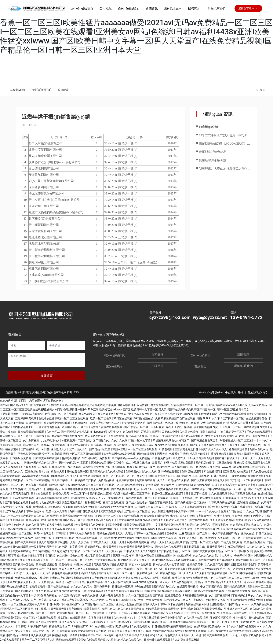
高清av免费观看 (11, 478)
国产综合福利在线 (60, 487)
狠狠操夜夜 (105, 620)
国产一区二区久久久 (85, 531)
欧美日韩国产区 (144, 491)
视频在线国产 (160, 624)
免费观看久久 (134, 474)
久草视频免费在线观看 (222, 505)
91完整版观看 (151, 487)
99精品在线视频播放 (219, 491)
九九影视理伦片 (51, 442)
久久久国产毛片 (214, 567)
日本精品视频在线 (194, 549)
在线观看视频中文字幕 (83, 620)
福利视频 (50, 558)
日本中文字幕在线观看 (47, 460)
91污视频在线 (184, 487)
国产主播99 (28, 451)
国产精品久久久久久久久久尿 (110, 442)
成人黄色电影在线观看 (60, 527)
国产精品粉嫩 (142, 624)
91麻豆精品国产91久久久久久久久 (245, 549)
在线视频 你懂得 (105, 628)
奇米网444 (241, 558)
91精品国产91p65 (83, 628)
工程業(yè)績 (22, 91)
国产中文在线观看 (205, 553)
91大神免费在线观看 (217, 509)
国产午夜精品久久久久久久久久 (224, 584)
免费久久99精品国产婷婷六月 (96, 642)
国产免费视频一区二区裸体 (191, 505)
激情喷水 (38, 509)
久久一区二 (53, 434)
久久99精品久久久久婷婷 (94, 416)
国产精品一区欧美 (100, 451)
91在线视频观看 (116, 469)
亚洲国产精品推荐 (124, 558)
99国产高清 (138, 611)
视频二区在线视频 (114, 505)
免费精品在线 (106, 482)
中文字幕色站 (248, 575)
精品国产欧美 (198, 456)
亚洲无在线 (252, 571)
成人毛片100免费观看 (98, 558)
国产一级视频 (132, 518)
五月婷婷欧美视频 (26, 420)
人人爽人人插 (114, 553)
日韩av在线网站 (35, 513)
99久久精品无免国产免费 (232, 615)
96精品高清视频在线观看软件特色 (167, 611)
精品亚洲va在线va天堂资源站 (175, 531)
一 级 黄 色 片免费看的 (44, 598)
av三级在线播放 (206, 615)
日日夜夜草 (235, 456)
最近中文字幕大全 (63, 482)
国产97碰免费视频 (169, 474)
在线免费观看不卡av (141, 447)
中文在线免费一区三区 (232, 434)
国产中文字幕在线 (26, 544)
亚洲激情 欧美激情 (178, 447)
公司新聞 (88, 91)
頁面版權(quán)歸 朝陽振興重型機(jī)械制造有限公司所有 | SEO (42, 395)
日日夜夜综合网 (182, 478)
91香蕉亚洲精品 (217, 456)
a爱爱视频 (188, 562)
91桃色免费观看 (162, 460)
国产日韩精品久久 (122, 624)
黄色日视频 (143, 593)
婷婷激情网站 (93, 549)
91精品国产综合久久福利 (167, 615)
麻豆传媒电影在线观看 (76, 491)
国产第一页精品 (145, 558)
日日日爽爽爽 (201, 478)
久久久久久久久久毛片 (207, 558)
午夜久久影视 (90, 598)
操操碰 (188, 429)
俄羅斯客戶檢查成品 (213, 154)
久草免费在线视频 (205, 531)
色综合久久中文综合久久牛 (132, 637)
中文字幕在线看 (22, 509)
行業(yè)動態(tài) (57, 91)
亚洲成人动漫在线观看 (129, 606)
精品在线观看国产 (60, 628)
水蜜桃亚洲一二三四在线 (76, 442)
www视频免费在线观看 (36, 478)
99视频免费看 (202, 487)
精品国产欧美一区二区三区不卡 (131, 496)
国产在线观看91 (126, 571)
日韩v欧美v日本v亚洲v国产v (64, 606)
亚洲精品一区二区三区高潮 (18, 611)
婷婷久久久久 (15, 474)
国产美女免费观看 (239, 633)
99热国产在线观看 (212, 425)
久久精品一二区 (176, 509)
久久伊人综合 (168, 416)
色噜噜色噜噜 (38, 589)
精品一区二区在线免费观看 (125, 487)
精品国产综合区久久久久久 (134, 562)
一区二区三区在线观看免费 (246, 540)
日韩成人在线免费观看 (82, 535)
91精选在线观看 (123, 420)
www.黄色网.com (233, 469)
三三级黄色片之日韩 (187, 451)
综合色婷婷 (121, 447)
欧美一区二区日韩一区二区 (119, 478)
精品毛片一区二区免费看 (229, 571)
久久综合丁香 (190, 500)
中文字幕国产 (161, 527)
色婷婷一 (175, 500)
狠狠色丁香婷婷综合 (161, 505)
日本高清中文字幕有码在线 (166, 540)
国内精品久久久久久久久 (150, 509)
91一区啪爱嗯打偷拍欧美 (46, 429)
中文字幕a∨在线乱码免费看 (40, 620)
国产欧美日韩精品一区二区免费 (85, 602)
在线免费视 (76, 438)
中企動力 (231, 395)
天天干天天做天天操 (150, 602)
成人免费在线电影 (96, 438)
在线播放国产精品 (86, 482)
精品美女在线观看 (83, 633)
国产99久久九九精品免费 (205, 447)
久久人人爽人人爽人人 (73, 571)
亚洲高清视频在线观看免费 (52, 500)
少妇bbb (68, 509)
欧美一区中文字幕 (57, 513)
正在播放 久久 (254, 527)
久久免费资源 (116, 438)
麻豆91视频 (145, 633)
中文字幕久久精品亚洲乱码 (222, 438)
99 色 (222, 416)
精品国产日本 (155, 425)
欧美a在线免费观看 (138, 544)
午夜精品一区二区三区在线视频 (31, 482)
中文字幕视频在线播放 (243, 496)
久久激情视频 (31, 442)
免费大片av (66, 518)
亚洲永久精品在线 (232, 513)
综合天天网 (158, 544)
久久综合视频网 (141, 628)
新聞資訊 (243, 357)
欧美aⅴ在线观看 (44, 535)
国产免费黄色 (116, 465)
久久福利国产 (182, 442)
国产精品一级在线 (18, 637)
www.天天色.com (123, 509)
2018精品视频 (42, 553)
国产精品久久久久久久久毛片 (90, 487)
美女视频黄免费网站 (134, 425)
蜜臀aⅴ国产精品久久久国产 (41, 465)
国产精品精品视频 (57, 438)
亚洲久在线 (248, 535)
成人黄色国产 (31, 447)
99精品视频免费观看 (195, 598)
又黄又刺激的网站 (111, 513)
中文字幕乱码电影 (106, 562)
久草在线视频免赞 (18, 584)
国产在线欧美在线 (59, 589)
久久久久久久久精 (194, 575)
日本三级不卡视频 (197, 496)
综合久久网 (77, 558)
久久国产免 (237, 527)
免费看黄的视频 (179, 456)
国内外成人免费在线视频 (124, 580)
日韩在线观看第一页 (25, 549)
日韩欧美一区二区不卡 (119, 615)
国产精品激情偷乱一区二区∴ (176, 553)
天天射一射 (240, 491)
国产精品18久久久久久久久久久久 (116, 633)
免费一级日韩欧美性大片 (84, 513)
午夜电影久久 (116, 500)
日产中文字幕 (39, 602)
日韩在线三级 (208, 434)
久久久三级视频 (218, 496)
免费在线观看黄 (238, 451)
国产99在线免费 (14, 513)
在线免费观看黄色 (257, 420)
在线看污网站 (264, 584)
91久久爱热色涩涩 (261, 474)
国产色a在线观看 (237, 416)
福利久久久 (157, 637)
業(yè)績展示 (114, 368)
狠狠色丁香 (36, 558)
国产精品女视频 (84, 509)
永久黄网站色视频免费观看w (206, 611)
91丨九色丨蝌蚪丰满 (12, 527)
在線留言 (200, 368)
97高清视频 (98, 615)
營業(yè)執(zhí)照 (257, 395)
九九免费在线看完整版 (67, 593)
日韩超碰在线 (129, 602)
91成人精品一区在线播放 (190, 491)
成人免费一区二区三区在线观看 (52, 633)
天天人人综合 (126, 535)
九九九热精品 (103, 509)
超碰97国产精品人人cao (166, 562)
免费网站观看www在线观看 (32, 580)
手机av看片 (194, 571)
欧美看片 (157, 465)
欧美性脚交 (123, 628)
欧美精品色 (168, 487)
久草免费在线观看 (262, 606)
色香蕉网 (172, 535)
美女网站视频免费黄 (206, 429)
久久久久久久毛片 (82, 589)
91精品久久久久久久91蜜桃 (141, 553)
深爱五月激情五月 (73, 505)
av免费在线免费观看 (146, 584)
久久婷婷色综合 (189, 434)
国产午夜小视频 (48, 571)
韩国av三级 (119, 451)
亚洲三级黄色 (173, 598)
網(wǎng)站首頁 (114, 357)
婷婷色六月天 (61, 496)
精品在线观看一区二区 (140, 500)
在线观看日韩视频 (188, 589)
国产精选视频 (142, 615)
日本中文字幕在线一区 (253, 447)
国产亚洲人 (204, 535)
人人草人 (227, 558)
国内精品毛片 (21, 429)
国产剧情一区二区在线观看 (246, 482)
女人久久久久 (23, 633)
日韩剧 (262, 487)
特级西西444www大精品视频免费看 (127, 540)
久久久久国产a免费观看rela (245, 628)
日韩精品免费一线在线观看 (65, 469)
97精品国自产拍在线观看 (156, 580)
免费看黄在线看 (146, 482)
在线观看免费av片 (52, 522)
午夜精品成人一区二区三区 (236, 442)
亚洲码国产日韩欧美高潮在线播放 (70, 580)
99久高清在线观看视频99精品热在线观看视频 (244, 531)
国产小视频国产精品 (260, 558)
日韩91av (190, 615)
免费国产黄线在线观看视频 (107, 429)
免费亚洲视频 (178, 571)
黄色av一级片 (147, 469)
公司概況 (157, 357)
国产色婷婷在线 (84, 518)
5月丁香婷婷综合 (18, 558)
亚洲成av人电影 (77, 447)
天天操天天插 (59, 611)
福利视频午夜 (93, 505)
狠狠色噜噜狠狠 (242, 518)
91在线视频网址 (213, 474)
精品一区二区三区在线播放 (234, 553)
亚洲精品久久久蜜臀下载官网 (242, 425)
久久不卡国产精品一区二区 (228, 420)
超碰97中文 (164, 469)
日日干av (217, 487)
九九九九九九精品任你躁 (120, 593)
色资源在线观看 (126, 482)
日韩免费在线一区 (77, 474)
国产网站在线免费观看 (15, 589)
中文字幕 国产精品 (211, 589)
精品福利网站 (183, 593)
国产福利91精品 (20, 602)
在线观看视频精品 (162, 593)
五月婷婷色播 (8, 571)
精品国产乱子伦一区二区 (105, 425)
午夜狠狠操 (148, 518)
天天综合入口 (163, 478)
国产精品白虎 (100, 580)
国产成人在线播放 (137, 505)
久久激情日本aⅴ (124, 620)
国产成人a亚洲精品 (192, 438)
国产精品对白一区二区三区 (98, 606)
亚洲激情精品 (99, 465)
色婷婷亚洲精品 (71, 460)
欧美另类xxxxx (218, 628)
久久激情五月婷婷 (163, 513)
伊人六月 (165, 584)
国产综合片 (105, 575)
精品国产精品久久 (106, 522)
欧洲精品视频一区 (204, 580)
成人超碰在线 (57, 602)
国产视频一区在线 (23, 567)
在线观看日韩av (27, 571)
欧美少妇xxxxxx (258, 416)
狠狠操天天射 (120, 567)
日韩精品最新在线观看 (31, 434)
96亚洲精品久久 (100, 624)
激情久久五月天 (182, 580)
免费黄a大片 (248, 624)
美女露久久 (180, 460)
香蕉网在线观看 (100, 491)
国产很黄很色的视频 (17, 505)
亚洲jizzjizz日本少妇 (37, 474)
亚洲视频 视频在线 (249, 505)
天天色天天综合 (239, 637)
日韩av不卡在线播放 (172, 606)
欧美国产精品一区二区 (76, 429)
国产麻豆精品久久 (227, 460)
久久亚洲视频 (145, 478)
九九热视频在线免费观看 (62, 642)
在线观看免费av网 (94, 469)
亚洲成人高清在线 (33, 416)
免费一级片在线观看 (112, 598)
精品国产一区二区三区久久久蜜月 (218, 624)
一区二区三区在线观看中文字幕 (27, 606)
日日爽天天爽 (215, 549)
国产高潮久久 (98, 474)
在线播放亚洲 (47, 420)
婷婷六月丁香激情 (196, 633)
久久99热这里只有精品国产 (26, 491)
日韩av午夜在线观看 (22, 500)
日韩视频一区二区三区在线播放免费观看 (244, 429)
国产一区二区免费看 (34, 642)
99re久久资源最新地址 (201, 460)
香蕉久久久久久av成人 (214, 451)
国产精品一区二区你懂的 (79, 522)
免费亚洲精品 (244, 522)
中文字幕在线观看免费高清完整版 (139, 522)
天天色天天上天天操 (38, 575)
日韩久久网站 (257, 615)
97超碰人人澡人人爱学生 (74, 544)
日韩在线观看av (79, 500)
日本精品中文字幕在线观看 (208, 593)
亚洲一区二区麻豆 (125, 575)
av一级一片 (161, 571)
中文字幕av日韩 (185, 513)
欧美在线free (145, 571)
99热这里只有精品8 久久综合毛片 (191, 527)
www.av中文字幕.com (20, 540)
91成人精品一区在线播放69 (200, 540)
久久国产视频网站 (220, 598)
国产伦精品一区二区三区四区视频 (145, 429)
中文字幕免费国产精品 (226, 535)
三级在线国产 (165, 558)
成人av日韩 (43, 451)
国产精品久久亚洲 (100, 496)
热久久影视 (193, 425)
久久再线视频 (175, 544)
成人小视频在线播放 (138, 465)
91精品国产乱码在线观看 (168, 633)
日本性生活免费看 (21, 460)
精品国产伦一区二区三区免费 (202, 544)
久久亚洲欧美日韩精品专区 (23, 522)
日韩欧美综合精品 (64, 540)
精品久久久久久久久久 (116, 611)
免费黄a (160, 447)
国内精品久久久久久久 (229, 580)
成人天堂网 (121, 531)
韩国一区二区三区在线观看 (73, 420)
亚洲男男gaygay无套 (237, 474)
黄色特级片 (240, 620)
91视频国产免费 (38, 628)
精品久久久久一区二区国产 (49, 562)
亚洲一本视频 (222, 518)
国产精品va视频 (205, 465)
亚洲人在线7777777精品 (74, 624)
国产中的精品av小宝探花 (74, 465)
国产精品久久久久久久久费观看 (39, 518)
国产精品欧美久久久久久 (16, 562)
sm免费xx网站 (209, 416)
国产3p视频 (76, 611)
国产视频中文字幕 (92, 584)
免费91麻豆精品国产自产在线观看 (175, 420)
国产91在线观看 (199, 522)
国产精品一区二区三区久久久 (87, 553)
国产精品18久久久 (164, 589)
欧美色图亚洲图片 (255, 544)
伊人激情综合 (8, 438)
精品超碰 (87, 434)
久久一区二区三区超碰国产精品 (145, 598)
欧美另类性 (249, 487)
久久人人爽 (150, 474)
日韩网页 (61, 535)
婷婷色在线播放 (106, 535)
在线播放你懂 (224, 465)
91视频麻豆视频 (162, 442)
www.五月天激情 (210, 469)
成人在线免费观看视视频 (45, 637)
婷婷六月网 (106, 531)
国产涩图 (231, 567)
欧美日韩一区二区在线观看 (61, 416)
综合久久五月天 (36, 527)
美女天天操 (82, 527)
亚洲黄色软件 (256, 602)
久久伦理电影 (131, 434)
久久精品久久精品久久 (129, 642)
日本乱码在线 (53, 509)
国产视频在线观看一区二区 (223, 575)
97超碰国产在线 (170, 438)
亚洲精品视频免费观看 (248, 465)
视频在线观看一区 (148, 575)
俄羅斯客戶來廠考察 (213, 162)
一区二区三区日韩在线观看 (86, 456)
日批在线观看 (195, 509)
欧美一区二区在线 (101, 420)
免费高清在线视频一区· (90, 540)
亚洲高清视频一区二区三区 (16, 535)
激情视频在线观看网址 (101, 571)
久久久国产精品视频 (196, 620)
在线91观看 (201, 628)
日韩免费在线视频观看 (138, 527)
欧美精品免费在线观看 (57, 425)
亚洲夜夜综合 (221, 527)
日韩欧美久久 (99, 544)
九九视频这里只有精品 (142, 531)
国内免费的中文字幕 (17, 598)
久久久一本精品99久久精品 (174, 482)
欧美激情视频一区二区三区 (73, 615)
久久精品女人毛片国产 (174, 522)
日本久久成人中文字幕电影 (169, 567)
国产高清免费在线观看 (205, 442)
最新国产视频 (252, 456)
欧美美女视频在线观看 (183, 624)
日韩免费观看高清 (93, 593)
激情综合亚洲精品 (167, 518)
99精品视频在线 (144, 420)
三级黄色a (235, 478)
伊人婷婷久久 (119, 416)
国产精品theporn (239, 606)
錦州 (240, 395)
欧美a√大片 (58, 474)
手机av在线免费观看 (259, 434)
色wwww (249, 584)
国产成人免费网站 (47, 624)
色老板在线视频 (175, 425)
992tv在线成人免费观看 (96, 460)
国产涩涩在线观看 (202, 482)
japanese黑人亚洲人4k (108, 434)
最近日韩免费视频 (188, 416)
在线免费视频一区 (171, 575)
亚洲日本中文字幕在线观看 (212, 637)
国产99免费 (255, 491)
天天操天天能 (117, 544)
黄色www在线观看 (140, 567)
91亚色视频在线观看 (100, 447)
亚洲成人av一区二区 (236, 611)
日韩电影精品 (52, 491)
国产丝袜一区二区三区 (137, 513)
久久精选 (63, 558)
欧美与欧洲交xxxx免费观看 (120, 456)
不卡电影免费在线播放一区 (34, 456)
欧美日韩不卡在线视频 (253, 438)
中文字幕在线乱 (22, 553)
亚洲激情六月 (59, 451)
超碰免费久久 (220, 606)
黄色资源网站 (80, 425)
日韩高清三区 (92, 611)
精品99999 (204, 420)
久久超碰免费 (60, 553)
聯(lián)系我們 (243, 368)
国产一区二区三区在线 (31, 438)
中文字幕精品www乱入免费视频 (131, 460)
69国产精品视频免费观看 (179, 465)
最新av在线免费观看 (53, 447)
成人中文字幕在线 (211, 500)
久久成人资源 (116, 474)
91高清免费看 (114, 527)
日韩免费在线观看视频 (157, 642)
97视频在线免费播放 (238, 593)
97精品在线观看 (151, 434)
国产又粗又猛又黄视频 (118, 584)
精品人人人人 (98, 500)
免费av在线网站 (259, 451)
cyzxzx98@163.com (170, 320)
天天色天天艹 (47, 549)
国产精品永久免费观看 (169, 549)
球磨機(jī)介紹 (208, 129)
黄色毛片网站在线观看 (66, 575)
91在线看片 (42, 611)
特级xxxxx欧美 (83, 567)
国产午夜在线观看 (122, 491)
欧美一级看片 (70, 637)
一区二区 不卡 (80, 496)
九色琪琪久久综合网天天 (180, 637)
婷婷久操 (132, 469)
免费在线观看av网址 (198, 606)
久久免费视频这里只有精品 (187, 584)
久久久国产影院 (253, 513)
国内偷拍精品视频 (253, 478)
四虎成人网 (151, 606)
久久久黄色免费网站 (222, 522)
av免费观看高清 (164, 491)
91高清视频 (162, 500)
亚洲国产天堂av (237, 602)
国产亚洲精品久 (25, 593)
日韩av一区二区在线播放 (150, 535)
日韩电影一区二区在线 (80, 562)
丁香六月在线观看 (232, 544)
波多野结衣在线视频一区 (45, 505)
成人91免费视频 (48, 544)
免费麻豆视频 (60, 456)
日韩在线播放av (217, 633)
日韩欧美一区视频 (123, 589)
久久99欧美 (98, 527)
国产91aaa (112, 602)
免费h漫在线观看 (192, 474)
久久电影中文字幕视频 (70, 549)
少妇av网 (223, 540)
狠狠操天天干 (195, 567)
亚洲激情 (162, 456)
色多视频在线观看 (37, 487)
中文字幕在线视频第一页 (143, 416)
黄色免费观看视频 (91, 478)
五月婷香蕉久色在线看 (34, 469)
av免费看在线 (262, 522)
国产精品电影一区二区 (185, 469)
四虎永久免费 (170, 434)
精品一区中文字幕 (140, 442)
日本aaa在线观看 (41, 496)
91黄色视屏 (166, 451)
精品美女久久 (233, 487)
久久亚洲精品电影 (70, 598)
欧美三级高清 (57, 584)
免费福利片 (176, 620)
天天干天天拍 (39, 584)
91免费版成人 (259, 637)
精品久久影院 (174, 429)
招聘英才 (157, 368)
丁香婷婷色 (239, 598)
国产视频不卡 (43, 540)
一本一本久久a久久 (208, 513)
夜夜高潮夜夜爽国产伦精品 (142, 438)
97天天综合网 (21, 496)
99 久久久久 (255, 598)
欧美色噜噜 (66, 567)
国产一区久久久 (78, 451)
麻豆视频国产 (225, 562)
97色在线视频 (144, 589)
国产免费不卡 (102, 589)
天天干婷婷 (265, 567)
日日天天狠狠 (34, 425)
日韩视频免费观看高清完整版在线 (172, 628)
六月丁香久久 (230, 447)
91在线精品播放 (205, 562)
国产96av (207, 571)
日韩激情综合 (257, 620)
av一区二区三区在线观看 (143, 451)
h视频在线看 (238, 509)
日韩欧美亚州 (231, 500)
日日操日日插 (26, 624)
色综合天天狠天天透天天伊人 (136, 549)
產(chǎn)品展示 (200, 357)
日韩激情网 (241, 562)
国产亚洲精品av (71, 434)
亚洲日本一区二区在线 (108, 518)
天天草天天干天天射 (252, 460)
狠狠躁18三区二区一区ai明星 (97, 637)
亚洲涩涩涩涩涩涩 (221, 620)
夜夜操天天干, (204, 518)
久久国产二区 (258, 562)
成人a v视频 (187, 518)
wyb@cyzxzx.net (210, 320)
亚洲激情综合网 (247, 567)
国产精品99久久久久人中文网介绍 (184, 602)
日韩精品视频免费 (47, 567)
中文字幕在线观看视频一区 (152, 620)
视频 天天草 (110, 549)
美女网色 (63, 620)
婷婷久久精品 (89, 575)
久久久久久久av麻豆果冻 (56, 531)
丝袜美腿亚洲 (187, 535)
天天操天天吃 (102, 567)
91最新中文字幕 (216, 602)
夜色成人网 (221, 482)
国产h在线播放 (146, 456)
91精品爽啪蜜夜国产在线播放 (22, 531)
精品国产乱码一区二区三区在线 (37, 615)
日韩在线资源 (219, 478)
